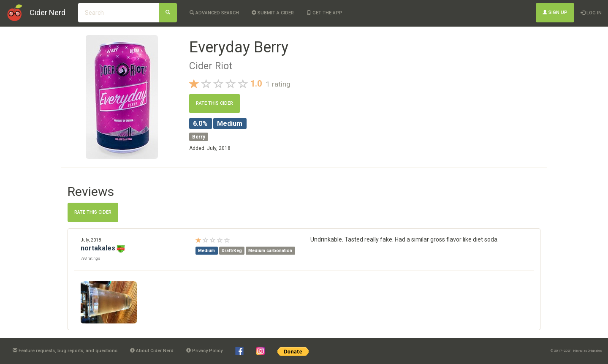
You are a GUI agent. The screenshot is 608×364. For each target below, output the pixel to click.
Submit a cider (273, 13)
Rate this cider (214, 103)
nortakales (98, 248)
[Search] (168, 13)
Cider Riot (211, 66)
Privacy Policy (204, 351)
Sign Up (555, 12)
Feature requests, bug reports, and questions (65, 351)
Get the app (324, 13)
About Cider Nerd (152, 351)
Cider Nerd (47, 12)
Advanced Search (214, 13)
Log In (591, 13)
